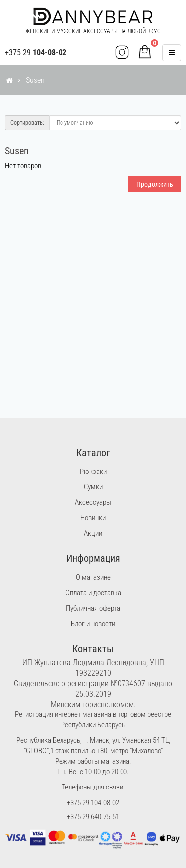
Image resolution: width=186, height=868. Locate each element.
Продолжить (155, 184)
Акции (93, 533)
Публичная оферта (93, 608)
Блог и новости (93, 624)
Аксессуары (93, 502)
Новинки (93, 518)
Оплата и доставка (93, 593)
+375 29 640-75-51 (93, 817)
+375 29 (36, 52)
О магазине (93, 577)
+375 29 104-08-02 (93, 803)
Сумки (93, 487)
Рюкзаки (93, 472)
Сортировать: (27, 123)
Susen (35, 80)
